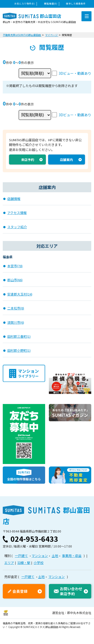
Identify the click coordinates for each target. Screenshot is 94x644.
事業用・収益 (72, 556)
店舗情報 (14, 199)
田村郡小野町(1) (19, 350)
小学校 (38, 563)
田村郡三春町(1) (19, 336)
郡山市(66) (15, 280)
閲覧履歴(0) (51, 4)
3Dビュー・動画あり (75, 73)
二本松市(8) (16, 308)
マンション (40, 556)
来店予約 (28, 160)
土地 (55, 556)
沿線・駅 (24, 563)
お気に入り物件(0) (24, 4)
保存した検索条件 (76, 4)
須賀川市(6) (16, 322)
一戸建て (21, 556)
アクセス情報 (17, 213)
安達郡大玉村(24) (20, 294)
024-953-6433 (34, 539)
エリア (9, 563)
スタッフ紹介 (17, 227)
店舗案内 (66, 160)
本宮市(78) (15, 266)
